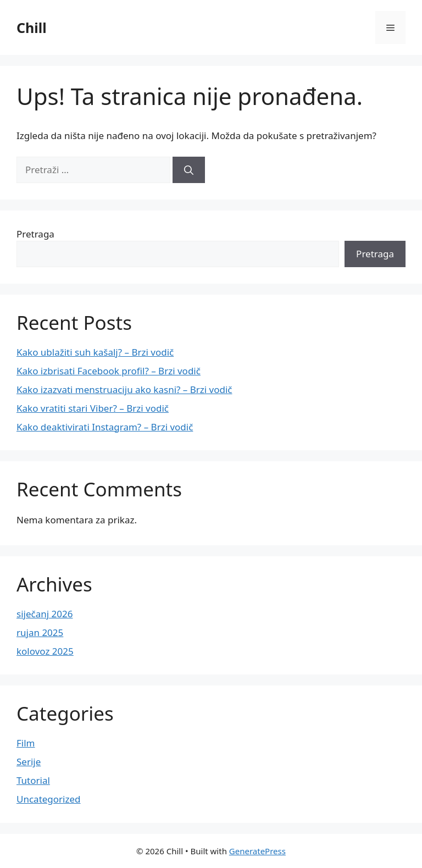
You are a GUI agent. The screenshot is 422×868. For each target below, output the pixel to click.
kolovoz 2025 (45, 651)
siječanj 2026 (45, 614)
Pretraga (35, 234)
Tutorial (33, 780)
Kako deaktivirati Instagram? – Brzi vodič (105, 427)
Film (26, 743)
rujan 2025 (40, 632)
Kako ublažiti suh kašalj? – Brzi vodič (95, 352)
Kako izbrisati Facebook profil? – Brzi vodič (109, 371)
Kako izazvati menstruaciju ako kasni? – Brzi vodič (124, 389)
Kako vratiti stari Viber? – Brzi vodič (93, 408)
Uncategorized (49, 799)
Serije (29, 762)
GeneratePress (257, 851)
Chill (32, 27)
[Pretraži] (189, 170)
